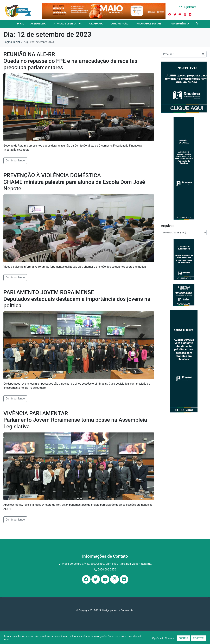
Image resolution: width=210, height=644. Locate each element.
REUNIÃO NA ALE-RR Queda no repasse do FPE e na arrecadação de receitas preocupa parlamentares (70, 61)
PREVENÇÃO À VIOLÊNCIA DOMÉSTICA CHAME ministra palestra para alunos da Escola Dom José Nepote (74, 182)
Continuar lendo (15, 160)
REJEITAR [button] (198, 638)
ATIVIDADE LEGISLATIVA (68, 24)
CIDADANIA (96, 24)
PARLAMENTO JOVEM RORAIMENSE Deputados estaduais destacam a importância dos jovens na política (77, 299)
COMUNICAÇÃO (120, 24)
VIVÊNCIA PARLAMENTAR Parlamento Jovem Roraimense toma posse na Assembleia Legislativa (75, 420)
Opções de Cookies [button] (163, 638)
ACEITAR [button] (183, 638)
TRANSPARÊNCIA (179, 24)
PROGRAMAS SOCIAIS (149, 24)
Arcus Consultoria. (124, 610)
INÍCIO (21, 24)
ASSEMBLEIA (38, 24)
